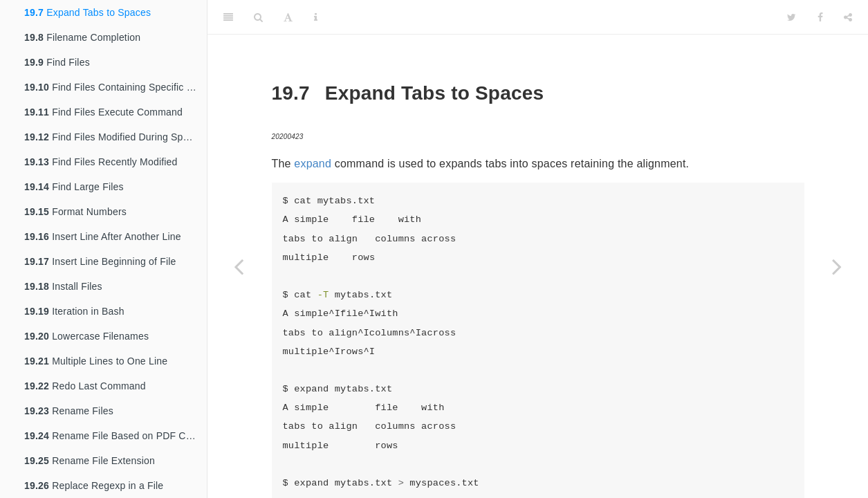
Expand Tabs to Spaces (87, 12)
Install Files (63, 286)
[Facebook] (820, 17)
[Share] (848, 17)
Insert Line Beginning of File (100, 261)
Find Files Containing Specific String (116, 87)
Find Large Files (74, 187)
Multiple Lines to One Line (96, 361)
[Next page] (837, 266)
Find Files (57, 62)
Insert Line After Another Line (103, 237)
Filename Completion (82, 37)
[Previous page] (239, 266)
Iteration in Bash (74, 311)
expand (313, 164)
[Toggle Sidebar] (228, 17)
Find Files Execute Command (103, 112)
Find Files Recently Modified (101, 162)
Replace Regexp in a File (94, 486)
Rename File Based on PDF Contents (116, 436)
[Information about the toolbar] (316, 17)
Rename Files (69, 411)
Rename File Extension (90, 461)
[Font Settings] (288, 17)
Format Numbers (75, 212)
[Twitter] (792, 17)
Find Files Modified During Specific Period (116, 137)
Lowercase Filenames (86, 336)
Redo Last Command (85, 386)
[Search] (258, 17)
